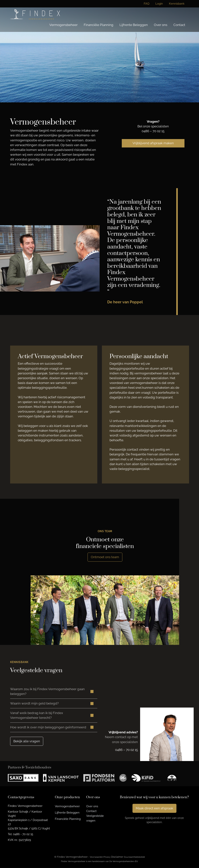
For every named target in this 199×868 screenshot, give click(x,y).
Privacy (107, 857)
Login (159, 4)
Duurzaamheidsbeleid (134, 857)
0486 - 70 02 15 (23, 834)
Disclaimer (117, 857)
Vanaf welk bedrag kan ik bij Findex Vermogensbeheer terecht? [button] (37, 715)
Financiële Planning (99, 25)
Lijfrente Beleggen (134, 25)
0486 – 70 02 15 (153, 131)
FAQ (147, 4)
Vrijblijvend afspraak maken (153, 143)
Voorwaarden (96, 857)
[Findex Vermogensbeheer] (35, 14)
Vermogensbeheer (63, 25)
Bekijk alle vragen (27, 741)
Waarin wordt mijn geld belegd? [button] (34, 704)
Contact (179, 25)
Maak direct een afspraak (154, 809)
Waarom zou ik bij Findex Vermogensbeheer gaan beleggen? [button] (47, 692)
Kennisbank (177, 4)
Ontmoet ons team (105, 557)
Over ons (161, 25)
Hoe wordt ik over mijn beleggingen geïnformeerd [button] (48, 727)
